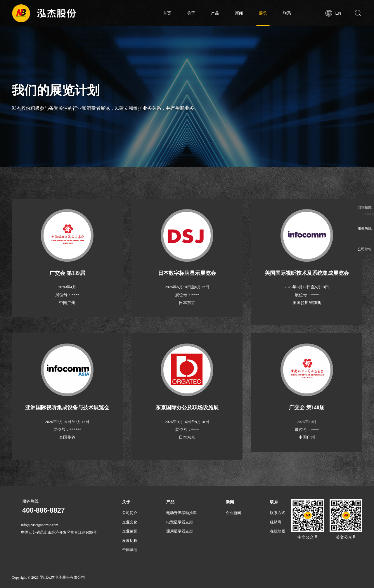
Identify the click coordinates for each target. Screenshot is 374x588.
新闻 (239, 13)
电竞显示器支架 (180, 522)
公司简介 (130, 513)
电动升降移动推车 (181, 513)
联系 (287, 13)
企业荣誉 (130, 531)
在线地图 (278, 531)
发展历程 (130, 541)
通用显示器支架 (180, 531)
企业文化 (130, 522)
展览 (263, 13)
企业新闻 (233, 513)
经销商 (276, 522)
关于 (191, 13)
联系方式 (278, 513)
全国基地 (130, 550)
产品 (215, 13)
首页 (167, 13)
